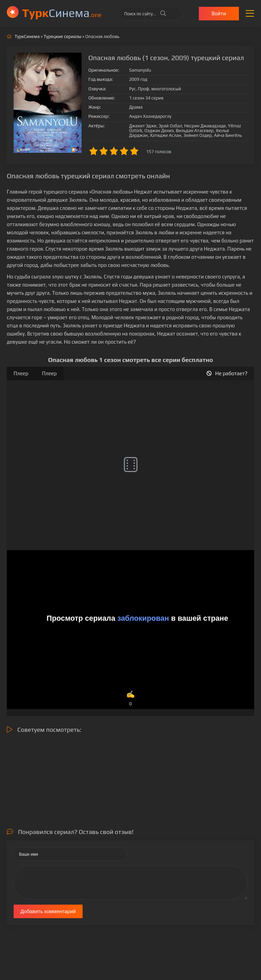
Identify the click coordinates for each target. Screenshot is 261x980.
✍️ (130, 699)
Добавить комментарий (48, 911)
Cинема (62, 13)
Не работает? (227, 373)
